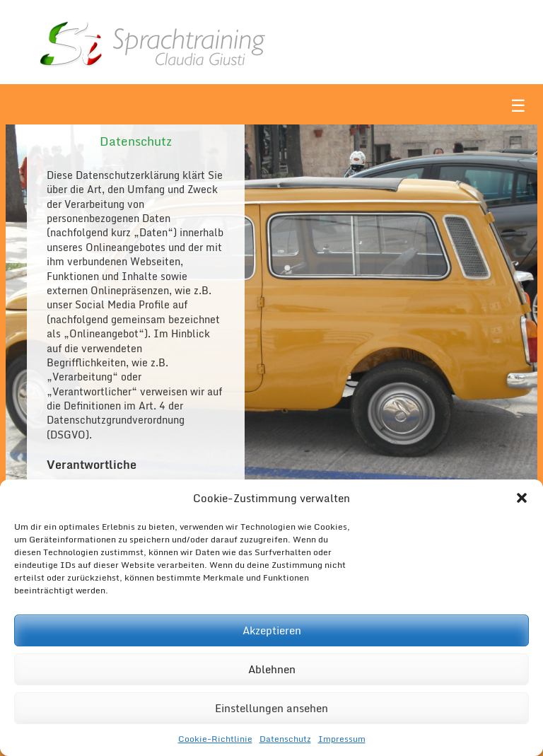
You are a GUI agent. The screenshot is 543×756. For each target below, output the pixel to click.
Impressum (342, 739)
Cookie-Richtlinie (215, 739)
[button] (522, 498)
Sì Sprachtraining (197, 42)
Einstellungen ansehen (271, 708)
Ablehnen (272, 669)
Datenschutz (285, 739)
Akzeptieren (272, 630)
